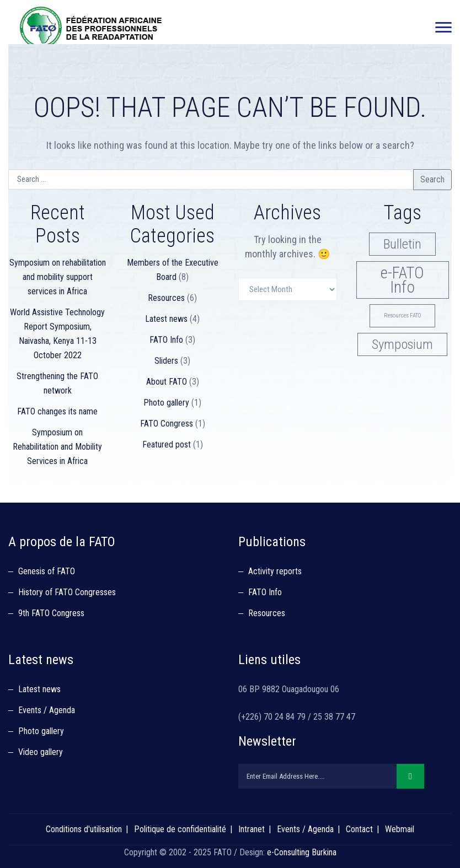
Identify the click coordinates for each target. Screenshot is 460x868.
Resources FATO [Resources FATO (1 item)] (402, 316)
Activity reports (275, 571)
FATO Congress (167, 424)
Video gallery (41, 752)
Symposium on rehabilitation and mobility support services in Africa (58, 277)
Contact (359, 829)
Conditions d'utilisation (84, 829)
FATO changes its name (57, 411)
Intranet (252, 829)
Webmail (400, 829)
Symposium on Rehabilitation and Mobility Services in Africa (57, 447)
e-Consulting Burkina (302, 852)
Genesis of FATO (47, 571)
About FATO (167, 382)
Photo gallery (166, 403)
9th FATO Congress (51, 613)
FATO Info (166, 340)
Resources (166, 298)
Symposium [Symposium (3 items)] (402, 344)
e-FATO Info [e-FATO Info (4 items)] (402, 280)
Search (432, 179)
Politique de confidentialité (180, 829)
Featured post (167, 444)
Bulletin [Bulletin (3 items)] (402, 244)
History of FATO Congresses (67, 592)
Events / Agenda (47, 710)
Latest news (166, 319)
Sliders (166, 361)
